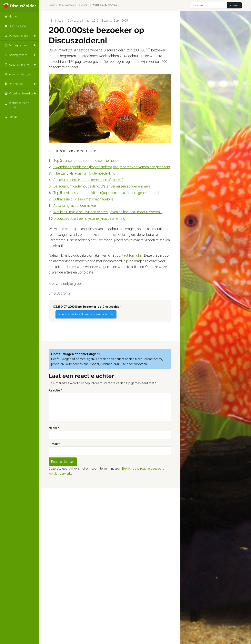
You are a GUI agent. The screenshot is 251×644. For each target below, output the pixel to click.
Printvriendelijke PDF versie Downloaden (84, 314)
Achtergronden (18, 55)
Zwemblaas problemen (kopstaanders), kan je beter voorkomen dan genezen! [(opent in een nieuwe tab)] (112, 167)
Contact (13, 117)
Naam (54, 428)
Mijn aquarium (18, 45)
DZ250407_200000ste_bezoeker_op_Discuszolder (87, 307)
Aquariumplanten (20, 65)
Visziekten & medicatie (23, 93)
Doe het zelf (16, 84)
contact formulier (130, 255)
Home (13, 16)
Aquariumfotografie (21, 74)
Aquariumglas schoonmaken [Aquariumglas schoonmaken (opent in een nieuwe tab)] (75, 205)
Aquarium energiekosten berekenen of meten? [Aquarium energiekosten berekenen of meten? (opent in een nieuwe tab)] (88, 180)
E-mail (54, 444)
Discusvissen (17, 26)
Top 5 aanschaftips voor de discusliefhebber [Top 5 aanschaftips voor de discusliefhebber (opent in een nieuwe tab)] (87, 161)
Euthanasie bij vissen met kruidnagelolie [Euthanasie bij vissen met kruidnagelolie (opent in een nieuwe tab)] (83, 199)
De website (83, 5)
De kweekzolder (19, 36)
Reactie (55, 390)
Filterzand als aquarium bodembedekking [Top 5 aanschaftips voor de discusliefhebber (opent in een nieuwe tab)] (84, 173)
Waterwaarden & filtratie (19, 105)
